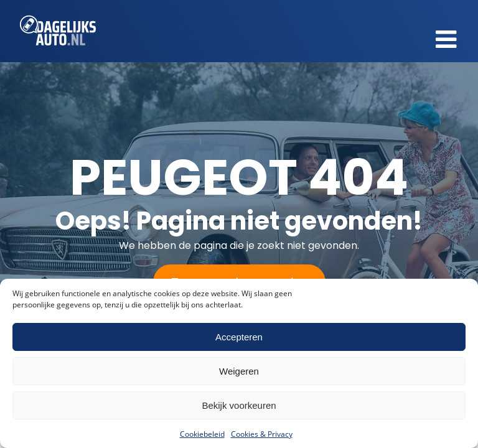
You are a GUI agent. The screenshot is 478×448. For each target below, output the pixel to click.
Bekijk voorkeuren (239, 405)
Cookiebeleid (202, 434)
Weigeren (239, 371)
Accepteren (239, 337)
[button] (446, 40)
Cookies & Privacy (262, 434)
